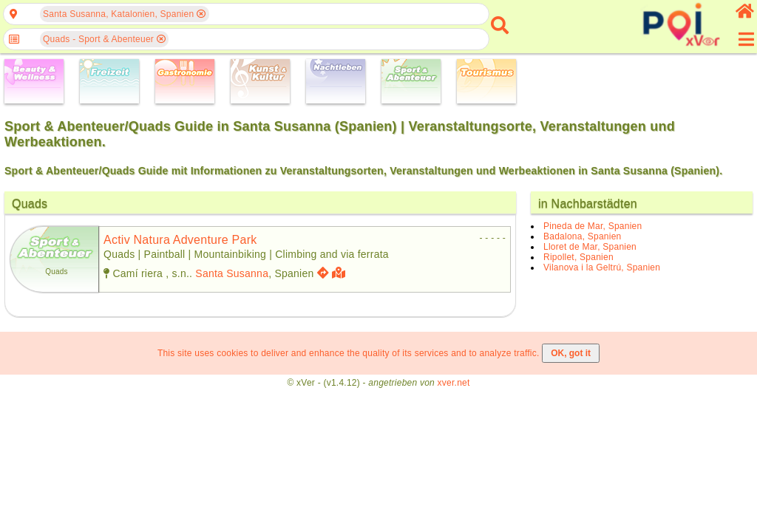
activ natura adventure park (180, 240)
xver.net (454, 383)
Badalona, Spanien (583, 236)
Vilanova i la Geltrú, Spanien (602, 267)
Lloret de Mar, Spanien (590, 247)
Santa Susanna (232, 273)
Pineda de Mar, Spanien (593, 226)
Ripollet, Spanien (578, 257)
